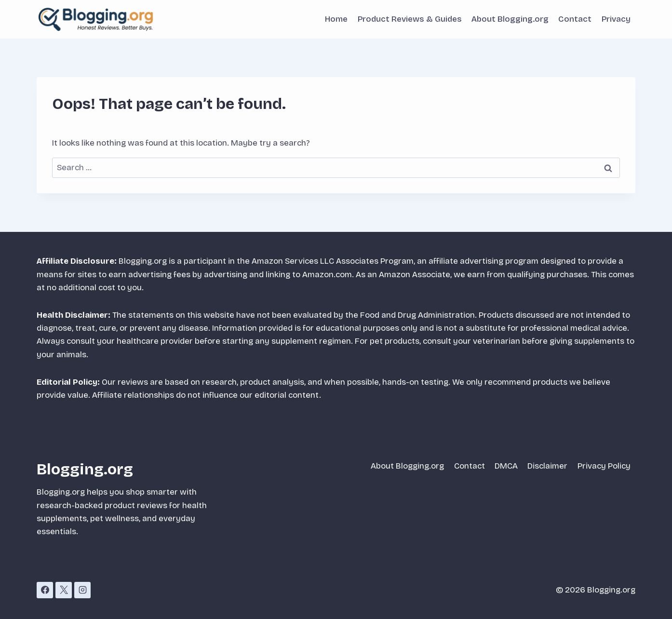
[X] (64, 590)
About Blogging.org (510, 19)
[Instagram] (82, 590)
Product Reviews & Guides (410, 19)
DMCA (506, 466)
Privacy (616, 19)
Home (336, 19)
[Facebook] (45, 590)
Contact (575, 19)
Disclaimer (547, 466)
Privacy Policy (604, 466)
